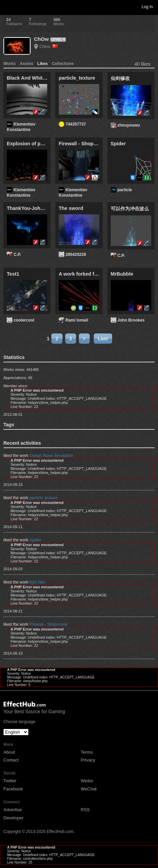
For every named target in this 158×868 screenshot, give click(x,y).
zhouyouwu (129, 125)
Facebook (13, 789)
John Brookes (131, 320)
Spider (36, 540)
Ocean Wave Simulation (51, 456)
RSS (85, 810)
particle (125, 190)
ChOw (41, 39)
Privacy (88, 760)
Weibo (87, 781)
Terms (87, 752)
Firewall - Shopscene (49, 624)
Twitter (10, 781)
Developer (13, 818)
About (9, 752)
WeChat (89, 789)
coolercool (24, 320)
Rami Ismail (77, 320)
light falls (38, 582)
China (49, 47)
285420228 (76, 255)
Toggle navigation (8, 6)
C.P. (17, 255)
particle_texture (43, 498)
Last (103, 339)
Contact (11, 760)
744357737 (76, 124)
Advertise (13, 810)
